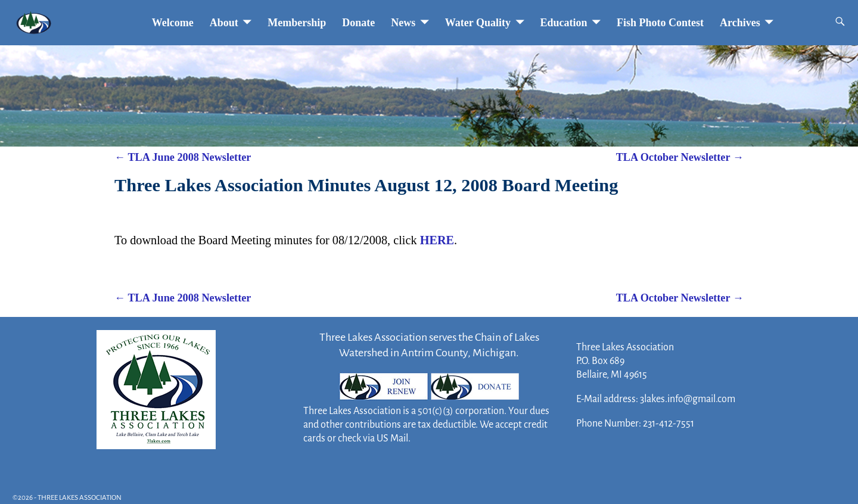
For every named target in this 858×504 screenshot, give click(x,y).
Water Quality (478, 23)
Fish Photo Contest (660, 23)
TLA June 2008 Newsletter (183, 157)
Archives (740, 23)
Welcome (173, 23)
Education (564, 23)
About (224, 23)
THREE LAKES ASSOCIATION (80, 498)
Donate (358, 23)
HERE (437, 240)
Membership (297, 23)
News (403, 23)
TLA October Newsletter (680, 157)
